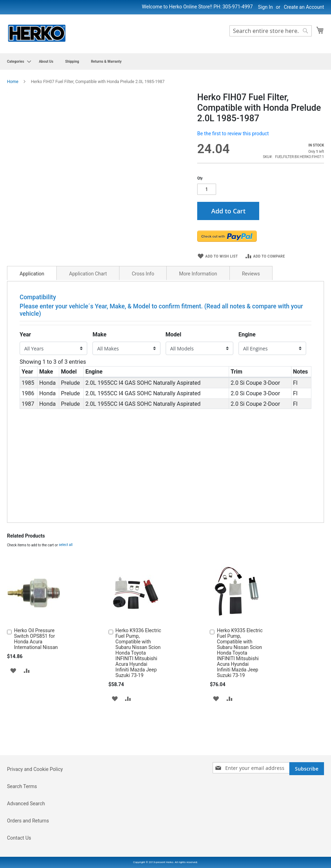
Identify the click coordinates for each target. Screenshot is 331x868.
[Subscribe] (307, 769)
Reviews (251, 289)
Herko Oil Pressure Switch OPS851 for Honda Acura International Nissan (36, 654)
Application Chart (88, 289)
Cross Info (143, 289)
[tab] (32, 289)
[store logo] (37, 33)
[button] (13, 686)
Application (32, 289)
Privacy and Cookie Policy (35, 769)
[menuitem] (17, 61)
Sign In (266, 7)
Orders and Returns (28, 821)
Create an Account (304, 7)
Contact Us (19, 838)
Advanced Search (26, 804)
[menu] (165, 61)
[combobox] (271, 31)
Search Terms (22, 786)
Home (13, 82)
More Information (198, 289)
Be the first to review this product (233, 134)
